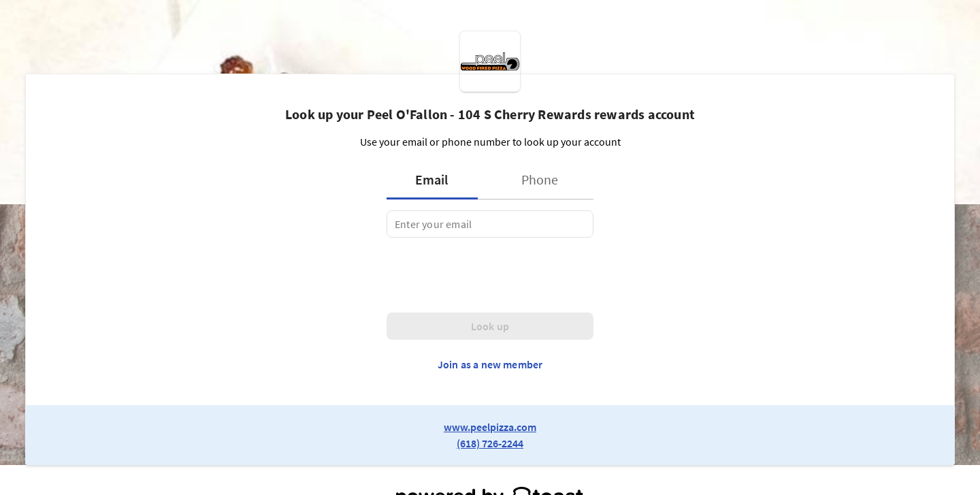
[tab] (436, 180)
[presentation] (490, 275)
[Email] (490, 224)
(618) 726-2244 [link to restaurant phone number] (490, 443)
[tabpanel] (490, 224)
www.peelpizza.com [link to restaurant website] (490, 427)
